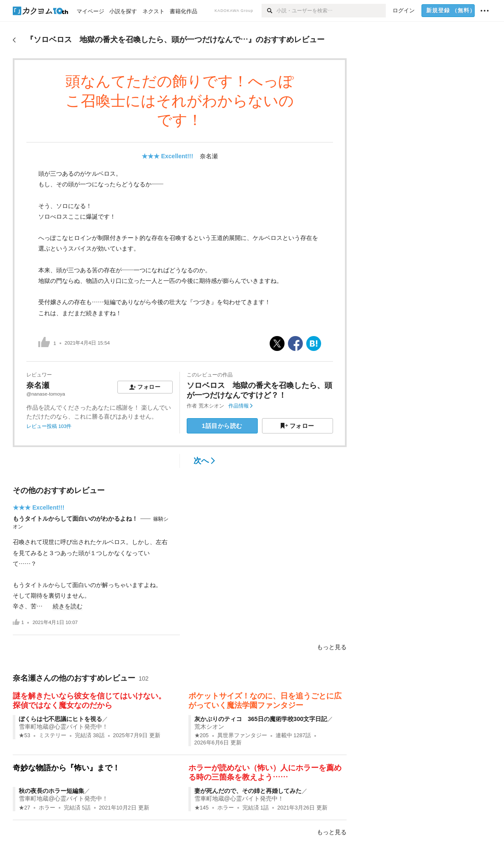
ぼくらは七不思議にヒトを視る (60, 719)
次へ (204, 461)
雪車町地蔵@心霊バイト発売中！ (63, 727)
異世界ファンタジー (242, 735)
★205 (202, 735)
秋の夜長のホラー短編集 (51, 791)
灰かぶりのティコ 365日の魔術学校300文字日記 (261, 719)
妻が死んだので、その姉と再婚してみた (248, 791)
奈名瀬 (209, 156)
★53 (24, 735)
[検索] (269, 11)
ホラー (47, 808)
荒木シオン (211, 406)
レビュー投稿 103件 (49, 426)
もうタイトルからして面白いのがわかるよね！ (75, 519)
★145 (202, 808)
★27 (24, 808)
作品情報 (241, 406)
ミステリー (53, 735)
